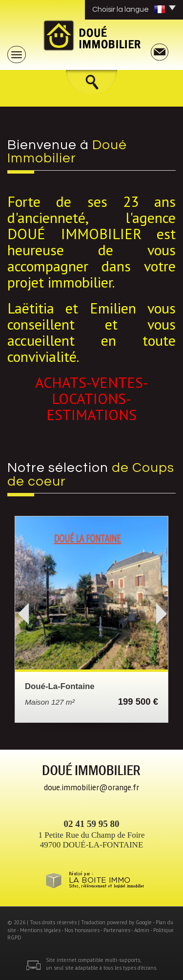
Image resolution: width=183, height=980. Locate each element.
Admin (142, 930)
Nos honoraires (82, 930)
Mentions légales (40, 930)
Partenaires (117, 930)
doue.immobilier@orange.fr (91, 787)
